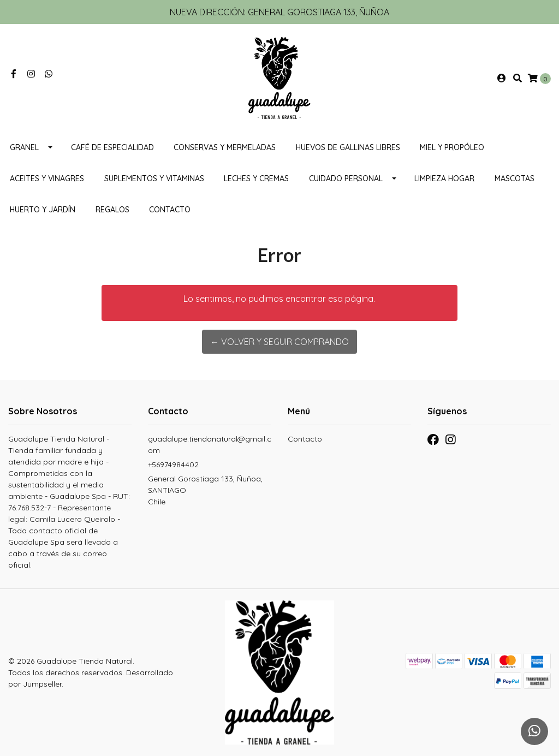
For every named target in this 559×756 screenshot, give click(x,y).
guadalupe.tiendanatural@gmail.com (210, 445)
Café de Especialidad (112, 147)
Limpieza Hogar (444, 178)
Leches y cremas (256, 178)
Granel (24, 147)
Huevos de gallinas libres (348, 147)
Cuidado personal (346, 178)
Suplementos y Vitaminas (154, 178)
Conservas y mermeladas (225, 147)
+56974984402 (173, 465)
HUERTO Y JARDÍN (43, 210)
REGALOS (112, 210)
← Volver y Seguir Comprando (279, 342)
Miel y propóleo (452, 147)
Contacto (170, 210)
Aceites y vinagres (47, 178)
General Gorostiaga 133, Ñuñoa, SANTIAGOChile (205, 490)
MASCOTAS (515, 178)
